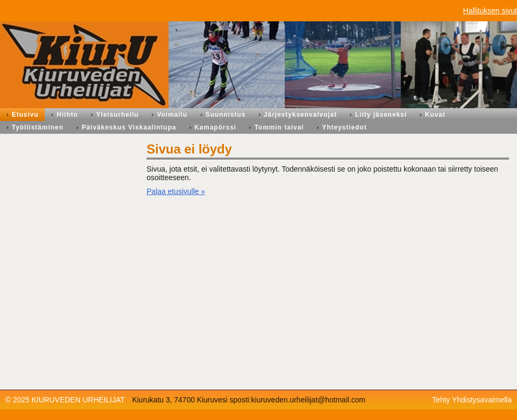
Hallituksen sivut (490, 11)
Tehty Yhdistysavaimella (472, 400)
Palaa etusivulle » (176, 191)
